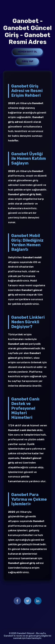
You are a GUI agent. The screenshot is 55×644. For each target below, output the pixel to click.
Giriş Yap (27, 61)
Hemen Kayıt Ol (27, 52)
